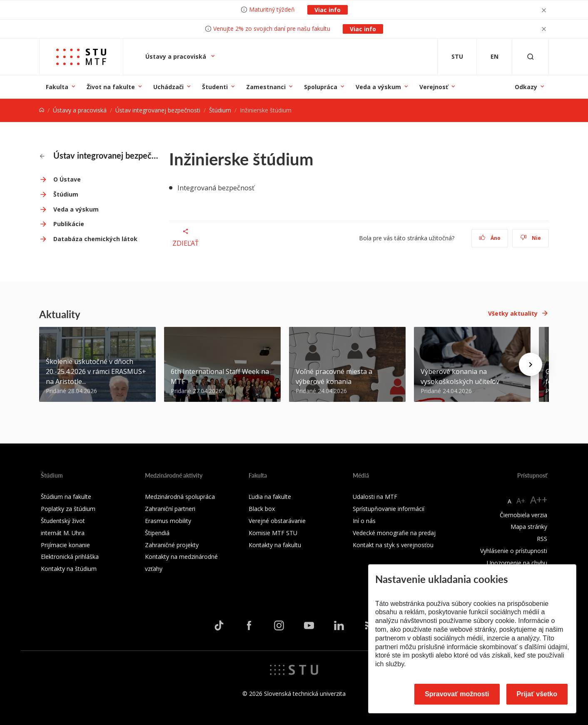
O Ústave (67, 179)
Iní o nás (364, 521)
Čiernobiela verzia (523, 515)
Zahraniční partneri (170, 509)
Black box (262, 509)
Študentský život (63, 521)
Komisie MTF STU (273, 533)
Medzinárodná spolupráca (180, 497)
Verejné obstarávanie (277, 521)
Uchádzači (168, 87)
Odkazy (526, 87)
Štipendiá (157, 533)
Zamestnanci (266, 87)
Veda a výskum (378, 87)
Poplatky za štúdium (68, 509)
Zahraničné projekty (172, 545)
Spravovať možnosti (457, 694)
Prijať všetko (537, 694)
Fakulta (57, 87)
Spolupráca (321, 87)
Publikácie (69, 224)
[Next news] (531, 364)
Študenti (215, 87)
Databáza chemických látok (95, 239)
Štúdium (220, 110)
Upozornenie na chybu (517, 563)
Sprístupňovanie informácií (389, 509)
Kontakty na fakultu (275, 545)
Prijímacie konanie (65, 545)
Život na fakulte (111, 87)
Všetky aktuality (513, 313)
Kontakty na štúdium (69, 569)
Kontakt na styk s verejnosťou (393, 545)
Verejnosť (434, 87)
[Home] (42, 110)
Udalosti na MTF (375, 497)
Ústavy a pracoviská (177, 56)
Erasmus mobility (168, 521)
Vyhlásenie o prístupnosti (514, 551)
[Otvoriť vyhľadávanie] (531, 57)
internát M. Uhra (63, 533)
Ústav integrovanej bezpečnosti (158, 110)
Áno (490, 238)
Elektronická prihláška (70, 557)
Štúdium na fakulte (66, 497)
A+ (521, 501)
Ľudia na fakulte (270, 497)
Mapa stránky (529, 527)
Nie (531, 238)
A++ (539, 500)
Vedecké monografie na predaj (394, 533)
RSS (542, 539)
